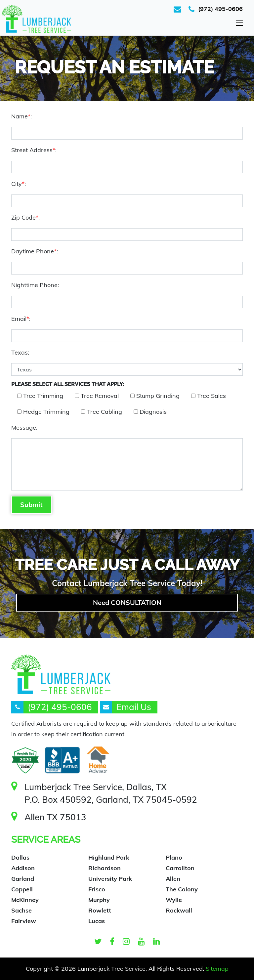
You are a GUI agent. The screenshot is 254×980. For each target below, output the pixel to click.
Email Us (134, 707)
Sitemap (217, 969)
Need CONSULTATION (127, 602)
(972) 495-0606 (220, 9)
